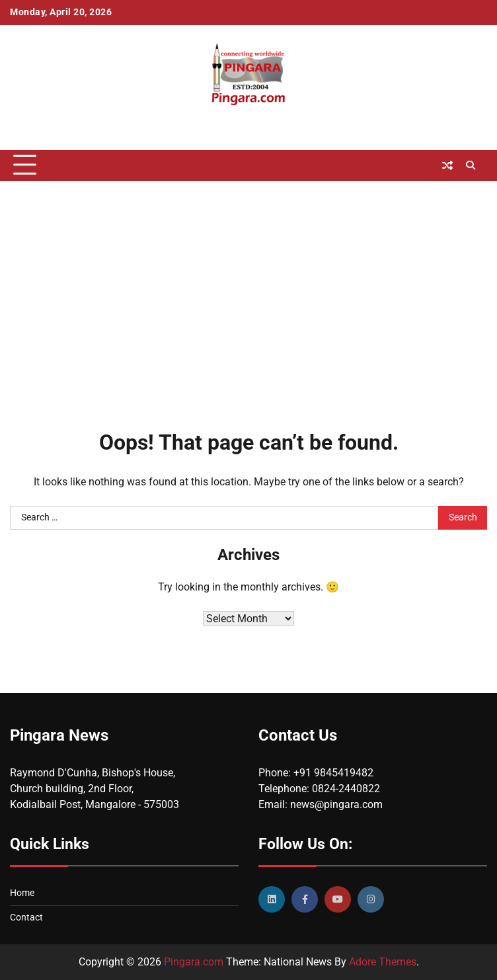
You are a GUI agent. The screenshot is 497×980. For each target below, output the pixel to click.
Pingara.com (194, 962)
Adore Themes (383, 962)
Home (22, 893)
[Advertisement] (249, 287)
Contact (26, 918)
